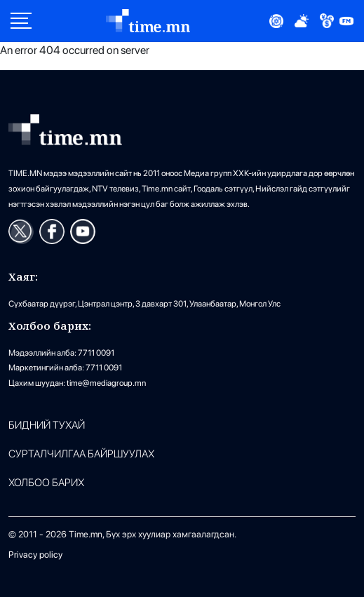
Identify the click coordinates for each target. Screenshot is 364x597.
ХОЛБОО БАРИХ (46, 483)
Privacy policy (35, 555)
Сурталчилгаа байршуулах (81, 454)
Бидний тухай (47, 425)
